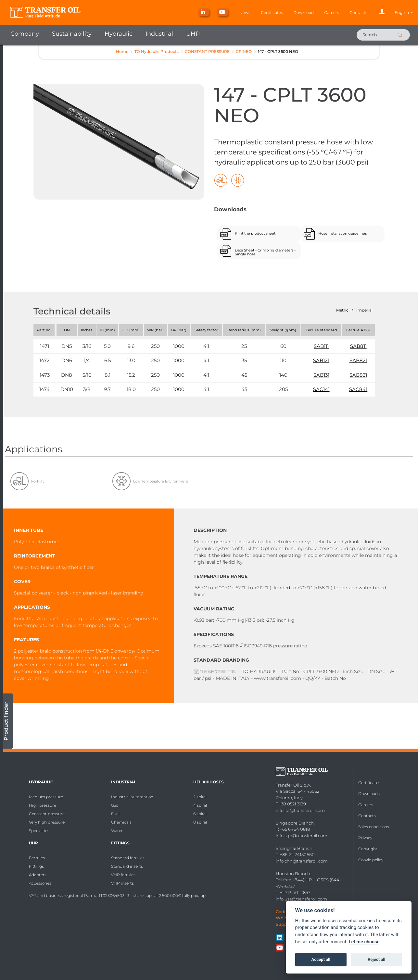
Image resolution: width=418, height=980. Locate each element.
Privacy (365, 838)
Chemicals (121, 822)
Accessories (40, 883)
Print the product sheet (255, 233)
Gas (115, 805)
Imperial (364, 310)
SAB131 (321, 375)
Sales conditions (374, 827)
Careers (332, 12)
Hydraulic (119, 34)
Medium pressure (46, 797)
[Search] (383, 35)
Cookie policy (371, 860)
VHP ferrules (123, 875)
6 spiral (200, 814)
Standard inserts (127, 866)
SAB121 (321, 360)
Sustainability (72, 34)
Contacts (358, 12)
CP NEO (244, 51)
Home (122, 51)
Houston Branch (293, 874)
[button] (404, 12)
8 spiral (200, 822)
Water (117, 831)
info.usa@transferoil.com (301, 899)
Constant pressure (47, 814)
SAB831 (358, 375)
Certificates (272, 12)
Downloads (369, 794)
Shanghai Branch (294, 848)
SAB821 (358, 360)
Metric (342, 310)
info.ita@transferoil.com (300, 810)
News (245, 12)
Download (304, 12)
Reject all (376, 959)
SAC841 (358, 389)
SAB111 (321, 346)
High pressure (43, 805)
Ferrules (37, 858)
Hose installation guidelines (342, 233)
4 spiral (200, 805)
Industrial (159, 34)
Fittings (36, 866)
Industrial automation (132, 797)
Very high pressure (47, 822)
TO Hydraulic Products (157, 51)
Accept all (321, 959)
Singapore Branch (295, 823)
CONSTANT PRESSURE (207, 51)
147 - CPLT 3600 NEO (278, 51)
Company (25, 34)
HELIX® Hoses (209, 782)
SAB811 (358, 346)
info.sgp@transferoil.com (302, 836)
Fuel (115, 814)
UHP (193, 34)
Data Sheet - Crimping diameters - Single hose (265, 252)
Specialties (39, 831)
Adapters (38, 875)
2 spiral (200, 797)
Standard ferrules (128, 858)
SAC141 (321, 389)
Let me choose (364, 942)
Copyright (368, 849)
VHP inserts (122, 883)
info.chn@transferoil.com (302, 861)
